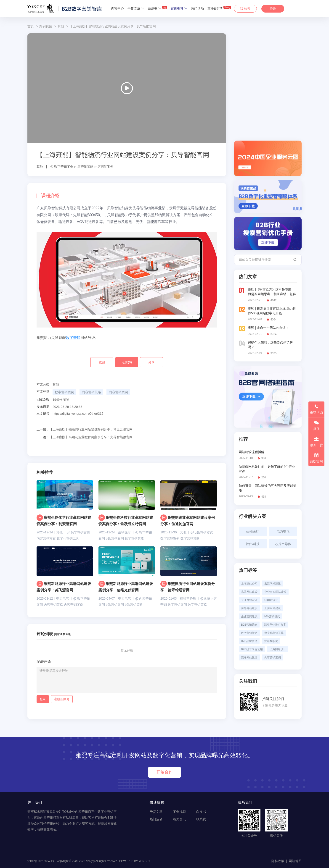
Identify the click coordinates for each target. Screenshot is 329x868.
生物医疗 (125, 532)
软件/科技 (253, 544)
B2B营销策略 (249, 625)
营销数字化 (271, 641)
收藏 (102, 362)
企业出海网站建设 (275, 592)
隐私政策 (278, 861)
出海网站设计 (278, 649)
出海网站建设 (273, 584)
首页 (31, 26)
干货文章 (136, 8)
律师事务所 (188, 598)
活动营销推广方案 (275, 625)
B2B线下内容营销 (252, 649)
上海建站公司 (249, 584)
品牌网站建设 (249, 592)
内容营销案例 (104, 167)
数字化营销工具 (68, 538)
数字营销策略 (134, 538)
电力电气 (63, 598)
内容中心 (117, 8)
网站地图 (295, 861)
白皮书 (157, 8)
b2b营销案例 (115, 538)
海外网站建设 (249, 608)
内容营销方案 (46, 538)
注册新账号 (62, 699)
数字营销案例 (64, 167)
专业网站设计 (249, 600)
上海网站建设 (273, 608)
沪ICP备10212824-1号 (41, 861)
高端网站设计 (249, 658)
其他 (61, 26)
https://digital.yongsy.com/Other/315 (78, 414)
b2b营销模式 (204, 533)
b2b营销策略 (134, 605)
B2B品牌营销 (249, 641)
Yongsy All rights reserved (102, 861)
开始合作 (164, 772)
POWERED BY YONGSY (135, 861)
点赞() (127, 362)
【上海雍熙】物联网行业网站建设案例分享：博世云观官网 (85, 429)
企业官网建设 (249, 616)
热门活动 (197, 8)
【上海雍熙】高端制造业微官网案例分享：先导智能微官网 (85, 437)
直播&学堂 (219, 8)
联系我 (201, 819)
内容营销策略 (84, 167)
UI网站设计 (271, 600)
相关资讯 (179, 819)
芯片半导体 (283, 544)
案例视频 (179, 8)
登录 (273, 9)
